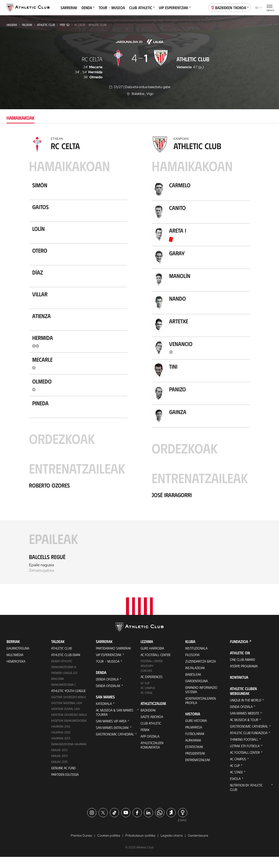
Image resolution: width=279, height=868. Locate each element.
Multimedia (15, 665)
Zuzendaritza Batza (201, 672)
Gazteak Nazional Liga (67, 714)
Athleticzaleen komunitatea (152, 756)
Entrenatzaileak (198, 770)
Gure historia (196, 731)
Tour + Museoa (112, 8)
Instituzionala (196, 659)
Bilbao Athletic (62, 672)
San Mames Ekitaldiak (112, 738)
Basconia (58, 689)
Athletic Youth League (68, 701)
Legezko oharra (173, 846)
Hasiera (12, 25)
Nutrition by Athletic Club (246, 798)
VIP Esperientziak (175, 8)
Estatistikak (194, 757)
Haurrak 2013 (61, 749)
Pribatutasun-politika (141, 846)
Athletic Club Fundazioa (249, 743)
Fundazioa (239, 652)
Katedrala (104, 714)
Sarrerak (69, 8)
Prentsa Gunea (79, 846)
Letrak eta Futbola (245, 756)
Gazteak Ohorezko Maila (69, 708)
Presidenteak (195, 764)
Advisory (147, 676)
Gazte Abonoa (152, 727)
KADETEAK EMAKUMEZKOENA (69, 731)
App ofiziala (150, 747)
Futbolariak (195, 744)
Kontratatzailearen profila (201, 711)
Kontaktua (239, 688)
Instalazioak (195, 678)
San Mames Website (245, 724)
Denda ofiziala (107, 690)
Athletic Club (46, 25)
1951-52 (65, 25)
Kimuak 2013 (59, 767)
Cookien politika (108, 846)
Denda (88, 8)
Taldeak (27, 25)
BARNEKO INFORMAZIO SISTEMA (201, 700)
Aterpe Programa (244, 677)
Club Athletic (142, 8)
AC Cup (145, 694)
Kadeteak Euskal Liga (65, 719)
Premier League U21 (64, 683)
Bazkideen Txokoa (230, 7)
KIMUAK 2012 (59, 761)
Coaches (146, 681)
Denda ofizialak (108, 696)
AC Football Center (156, 665)
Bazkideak (148, 721)
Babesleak (193, 685)
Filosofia (192, 665)
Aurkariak (193, 751)
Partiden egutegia (65, 785)
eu (259, 8)
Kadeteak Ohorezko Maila (69, 725)
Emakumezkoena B (64, 678)
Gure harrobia (152, 659)
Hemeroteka (16, 672)
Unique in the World (246, 711)
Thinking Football (244, 750)
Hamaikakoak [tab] (20, 118)
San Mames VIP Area (111, 732)
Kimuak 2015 (59, 772)
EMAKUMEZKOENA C (64, 695)
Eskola (235, 789)
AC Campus (148, 698)
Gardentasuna (196, 692)
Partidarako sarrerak (113, 659)
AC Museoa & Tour (244, 730)
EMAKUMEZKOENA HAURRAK (69, 755)
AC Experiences (152, 687)
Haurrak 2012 (61, 737)
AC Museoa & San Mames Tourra (115, 723)
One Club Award (242, 670)
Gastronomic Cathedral (115, 745)
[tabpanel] (139, 359)
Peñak (145, 740)
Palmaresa (194, 738)
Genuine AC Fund (63, 778)
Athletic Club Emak (66, 665)
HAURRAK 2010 (61, 743)
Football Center (152, 672)
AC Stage (146, 703)
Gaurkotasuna (18, 659)
